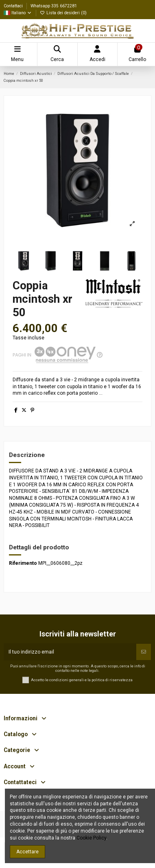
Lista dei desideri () (63, 13)
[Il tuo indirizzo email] (70, 652)
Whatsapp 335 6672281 (54, 6)
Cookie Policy (91, 838)
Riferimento (23, 563)
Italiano (18, 13)
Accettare (27, 852)
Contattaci (14, 6)
